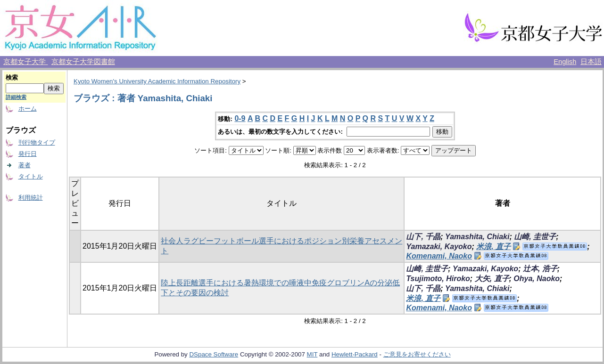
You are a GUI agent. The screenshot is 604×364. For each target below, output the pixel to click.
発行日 (28, 154)
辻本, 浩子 (540, 269)
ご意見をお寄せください (417, 354)
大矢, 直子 (492, 279)
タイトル (31, 176)
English (565, 62)
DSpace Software (214, 354)
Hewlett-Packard (355, 354)
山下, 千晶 (423, 237)
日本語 (591, 62)
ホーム (28, 109)
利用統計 (31, 198)
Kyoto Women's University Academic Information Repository (157, 81)
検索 (12, 77)
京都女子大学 (25, 62)
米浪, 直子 (493, 247)
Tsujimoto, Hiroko (438, 279)
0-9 (240, 118)
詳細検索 (16, 97)
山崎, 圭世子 (535, 237)
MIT (312, 354)
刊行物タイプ (37, 142)
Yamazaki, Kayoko (439, 247)
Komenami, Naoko (439, 256)
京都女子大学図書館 (83, 62)
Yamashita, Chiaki (477, 237)
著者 (25, 165)
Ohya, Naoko (537, 279)
